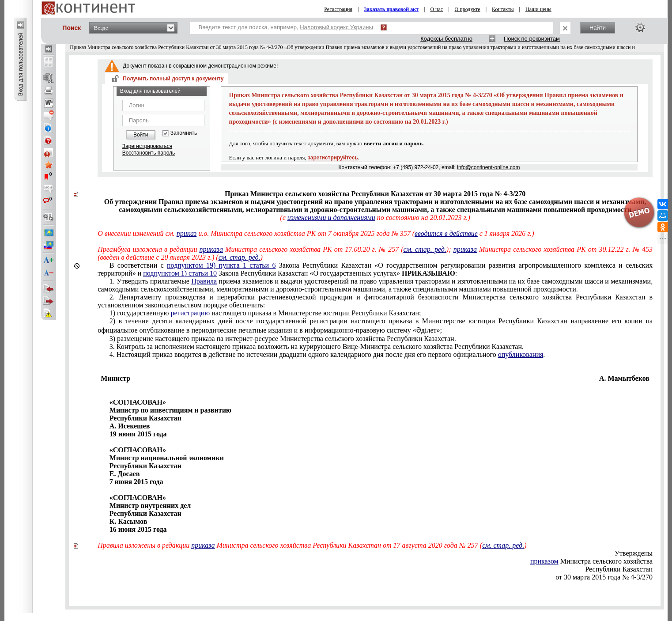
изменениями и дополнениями (331, 218)
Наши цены (538, 9)
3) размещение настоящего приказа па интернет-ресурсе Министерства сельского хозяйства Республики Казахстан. (283, 339)
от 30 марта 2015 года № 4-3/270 (604, 577)
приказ (187, 233)
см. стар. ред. (425, 249)
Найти (598, 28)
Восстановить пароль (149, 153)
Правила (204, 281)
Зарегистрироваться (147, 146)
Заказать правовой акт (391, 9)
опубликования (521, 354)
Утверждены (634, 553)
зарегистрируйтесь (333, 158)
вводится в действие (446, 233)
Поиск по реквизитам (532, 39)
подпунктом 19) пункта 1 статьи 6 (221, 265)
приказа (211, 249)
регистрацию (191, 313)
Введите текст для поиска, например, (286, 27)
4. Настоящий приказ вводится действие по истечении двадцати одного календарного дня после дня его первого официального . (327, 354)
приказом (544, 561)
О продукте (468, 9)
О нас (436, 9)
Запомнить (184, 133)
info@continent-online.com (488, 167)
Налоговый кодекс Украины (336, 27)
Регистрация (338, 9)
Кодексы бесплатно (446, 39)
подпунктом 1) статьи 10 (180, 273)
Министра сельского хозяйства (591, 561)
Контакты (503, 9)
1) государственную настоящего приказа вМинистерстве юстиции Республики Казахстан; (265, 313)
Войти (141, 135)
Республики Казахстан (619, 569)
